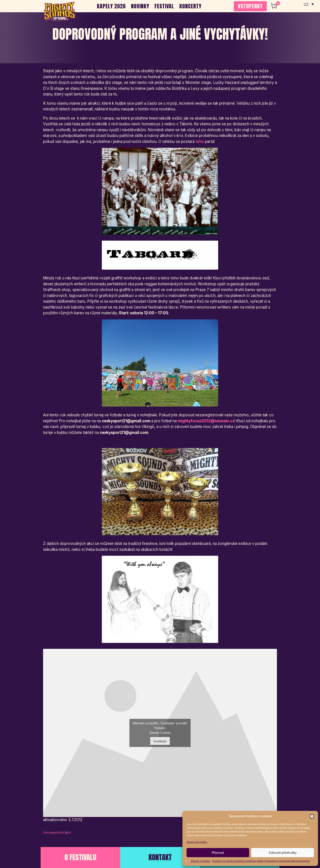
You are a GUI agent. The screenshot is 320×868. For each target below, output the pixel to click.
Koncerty (190, 6)
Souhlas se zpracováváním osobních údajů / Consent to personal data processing (261, 861)
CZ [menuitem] (306, 4)
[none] (308, 4)
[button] (312, 816)
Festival (164, 6)
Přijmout (218, 853)
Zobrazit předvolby (283, 853)
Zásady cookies (200, 861)
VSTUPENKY (250, 6)
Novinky (140, 6)
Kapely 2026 (111, 6)
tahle (200, 142)
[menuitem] (308, 4)
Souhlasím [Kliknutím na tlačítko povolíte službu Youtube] (160, 741)
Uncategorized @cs (57, 832)
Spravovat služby (197, 842)
